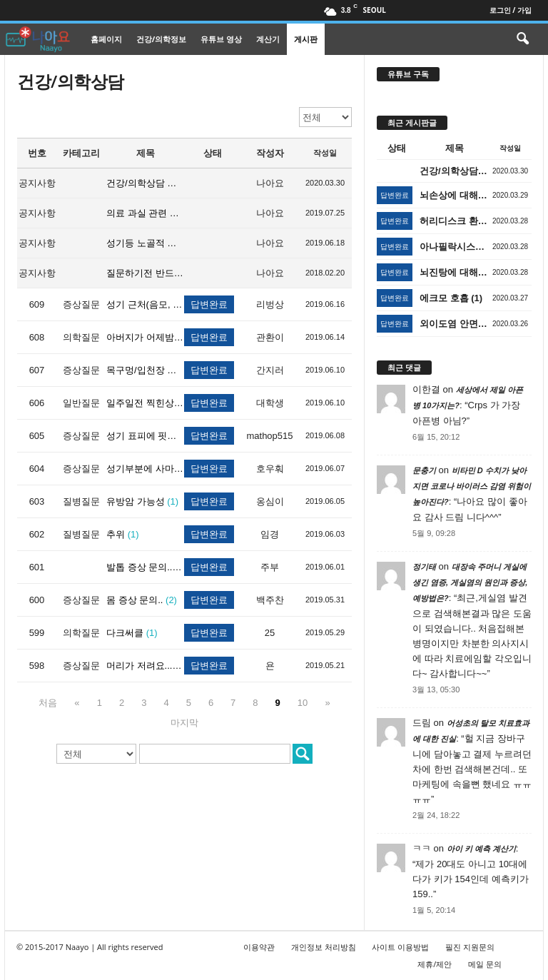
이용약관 (259, 947)
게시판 (306, 39)
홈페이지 (106, 39)
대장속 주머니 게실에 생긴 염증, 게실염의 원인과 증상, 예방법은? (470, 582)
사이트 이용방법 (400, 947)
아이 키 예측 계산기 (481, 849)
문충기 (424, 470)
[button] (522, 39)
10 (303, 703)
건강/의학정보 (162, 39)
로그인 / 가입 (511, 10)
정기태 (424, 567)
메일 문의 (485, 964)
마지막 (184, 723)
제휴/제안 (435, 964)
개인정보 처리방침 (324, 947)
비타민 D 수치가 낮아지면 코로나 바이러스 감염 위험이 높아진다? (472, 486)
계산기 (268, 39)
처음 (48, 703)
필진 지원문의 (470, 947)
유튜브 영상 (221, 39)
